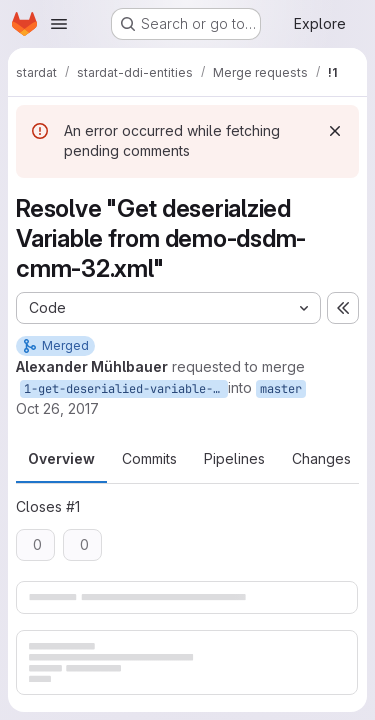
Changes (321, 458)
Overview (61, 458)
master (281, 389)
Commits (149, 458)
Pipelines (234, 458)
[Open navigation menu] (59, 24)
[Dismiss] (335, 131)
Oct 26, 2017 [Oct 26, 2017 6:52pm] (57, 408)
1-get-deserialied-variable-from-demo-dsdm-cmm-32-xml (126, 389)
